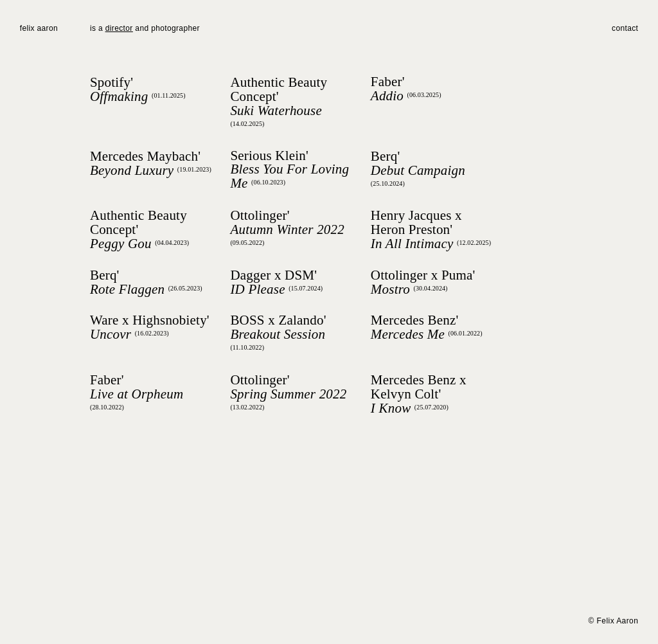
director (119, 28)
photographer (174, 28)
